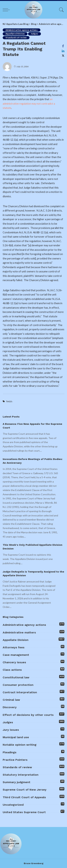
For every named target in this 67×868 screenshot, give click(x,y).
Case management (16, 655)
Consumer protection (18, 685)
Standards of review (16, 38)
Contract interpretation (20, 692)
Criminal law (11, 700)
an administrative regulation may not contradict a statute (29, 104)
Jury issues (11, 730)
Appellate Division (15, 34)
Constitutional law (16, 677)
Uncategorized (13, 805)
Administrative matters (19, 632)
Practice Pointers (15, 760)
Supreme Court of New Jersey (25, 790)
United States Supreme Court (24, 812)
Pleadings (10, 752)
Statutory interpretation (21, 775)
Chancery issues (14, 662)
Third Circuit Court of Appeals (24, 797)
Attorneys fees (14, 647)
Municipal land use (16, 737)
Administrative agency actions (22, 30)
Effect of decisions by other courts (28, 715)
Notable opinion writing (20, 745)
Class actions (12, 670)
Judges (34, 34)
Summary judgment (17, 782)
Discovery (10, 707)
